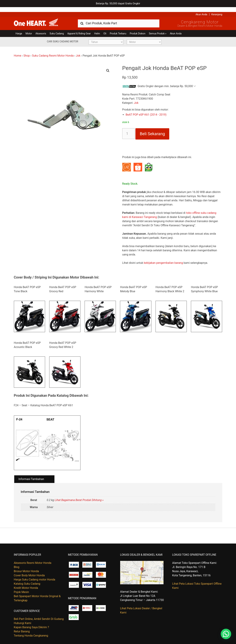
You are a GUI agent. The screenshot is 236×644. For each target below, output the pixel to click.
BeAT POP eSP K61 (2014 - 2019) (146, 110)
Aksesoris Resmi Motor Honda (33, 558)
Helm (97, 29)
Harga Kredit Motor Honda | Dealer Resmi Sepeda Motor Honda (39, 18)
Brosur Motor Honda (26, 566)
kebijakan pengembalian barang (163, 258)
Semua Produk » (158, 29)
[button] (108, 66)
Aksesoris (41, 29)
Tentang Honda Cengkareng (31, 631)
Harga (19, 29)
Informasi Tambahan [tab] (31, 474)
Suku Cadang (57, 29)
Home (18, 51)
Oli (105, 29)
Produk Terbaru (118, 29)
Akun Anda (201, 10)
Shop (27, 51)
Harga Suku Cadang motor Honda (35, 575)
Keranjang (217, 10)
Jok (78, 51)
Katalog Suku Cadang (27, 579)
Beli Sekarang (152, 129)
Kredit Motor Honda (26, 583)
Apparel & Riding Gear (79, 29)
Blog (17, 562)
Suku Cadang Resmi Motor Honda (53, 51)
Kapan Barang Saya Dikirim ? (31, 622)
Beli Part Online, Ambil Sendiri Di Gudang (39, 614)
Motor (29, 29)
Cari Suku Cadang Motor (63, 37)
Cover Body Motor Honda (29, 571)
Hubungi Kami (23, 618)
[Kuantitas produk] (129, 129)
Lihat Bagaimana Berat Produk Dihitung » (79, 495)
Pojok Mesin (22, 587)
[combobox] (119, 18)
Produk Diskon (138, 29)
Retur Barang (22, 627)
